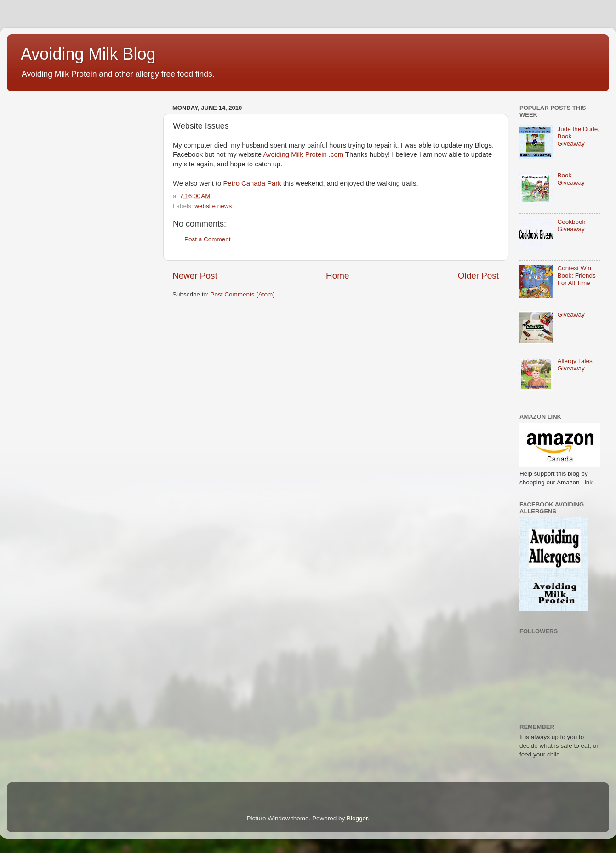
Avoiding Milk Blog (88, 54)
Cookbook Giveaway (571, 225)
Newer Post (195, 276)
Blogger (357, 818)
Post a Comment (208, 239)
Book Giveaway (571, 179)
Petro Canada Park (252, 183)
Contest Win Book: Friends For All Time (576, 276)
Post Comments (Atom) (243, 294)
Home (337, 276)
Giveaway (571, 315)
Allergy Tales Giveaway (575, 365)
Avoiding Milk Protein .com (303, 154)
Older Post (478, 276)
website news (213, 206)
